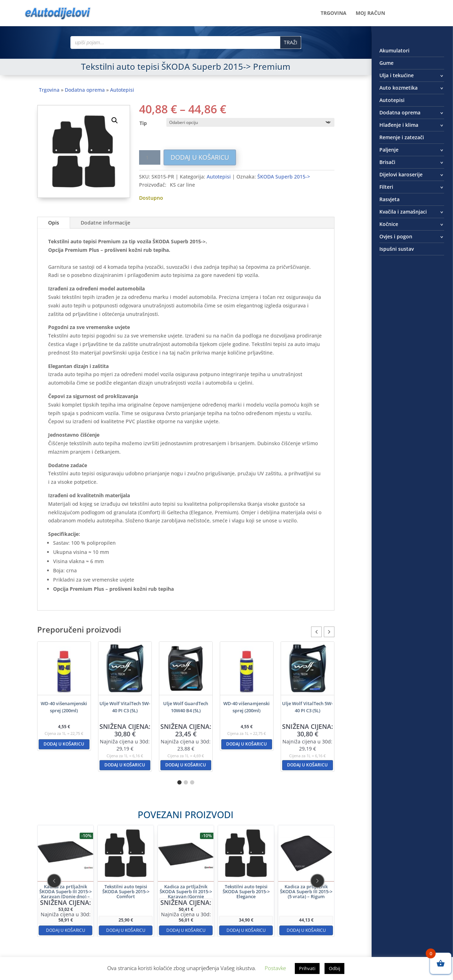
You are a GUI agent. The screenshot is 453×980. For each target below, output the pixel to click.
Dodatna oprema (85, 90)
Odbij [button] (334, 968)
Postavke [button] (275, 968)
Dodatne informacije (105, 223)
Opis (54, 223)
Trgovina (334, 13)
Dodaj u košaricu (200, 157)
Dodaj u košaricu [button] (64, 744)
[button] (115, 120)
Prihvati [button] (307, 968)
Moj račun (370, 13)
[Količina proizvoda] (150, 157)
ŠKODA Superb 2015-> (284, 177)
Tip (143, 123)
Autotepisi (122, 90)
